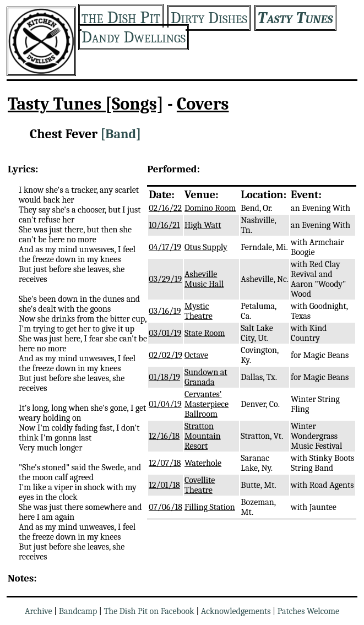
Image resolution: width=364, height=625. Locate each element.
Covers (203, 104)
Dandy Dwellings (134, 37)
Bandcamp (78, 611)
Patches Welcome (308, 611)
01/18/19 (164, 377)
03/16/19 (165, 311)
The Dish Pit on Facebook (149, 611)
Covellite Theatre (200, 485)
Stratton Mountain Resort (203, 436)
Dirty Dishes (209, 18)
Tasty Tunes (295, 18)
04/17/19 (165, 247)
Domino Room (210, 208)
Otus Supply (206, 247)
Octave (196, 355)
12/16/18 (164, 436)
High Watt (203, 225)
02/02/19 (165, 355)
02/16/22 (165, 208)
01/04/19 (165, 404)
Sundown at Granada (206, 377)
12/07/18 (165, 463)
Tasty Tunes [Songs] (86, 104)
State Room (205, 333)
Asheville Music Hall (204, 279)
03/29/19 (165, 279)
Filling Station (210, 507)
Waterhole (203, 463)
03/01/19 (165, 333)
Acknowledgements (236, 611)
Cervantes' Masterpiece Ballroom (207, 404)
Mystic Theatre (199, 311)
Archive (39, 611)
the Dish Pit (121, 17)
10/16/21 (164, 225)
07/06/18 (165, 507)
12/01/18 (164, 485)
